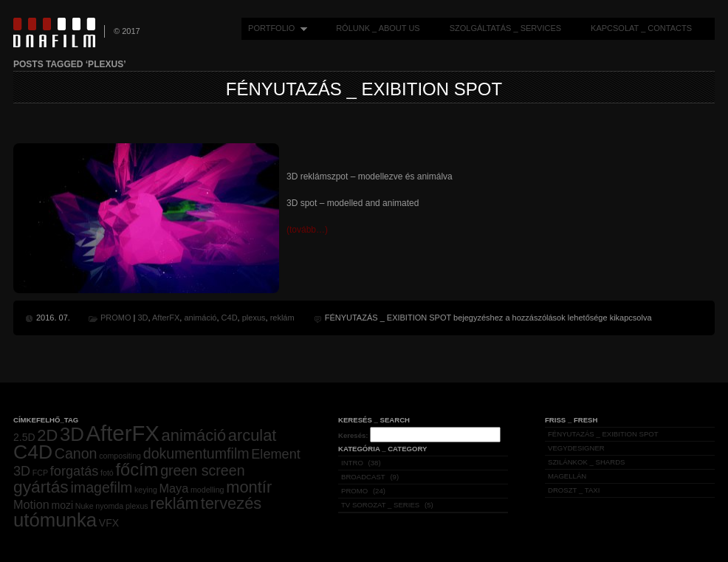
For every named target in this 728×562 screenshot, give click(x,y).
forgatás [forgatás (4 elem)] (75, 471)
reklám (282, 318)
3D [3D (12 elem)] (72, 434)
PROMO (116, 318)
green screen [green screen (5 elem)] (202, 470)
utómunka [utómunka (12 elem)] (55, 520)
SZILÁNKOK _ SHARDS (587, 462)
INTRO (352, 463)
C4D (230, 318)
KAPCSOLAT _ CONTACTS (641, 28)
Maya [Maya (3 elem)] (174, 488)
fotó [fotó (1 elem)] (107, 473)
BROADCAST (363, 477)
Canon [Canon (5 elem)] (76, 453)
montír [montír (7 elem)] (249, 487)
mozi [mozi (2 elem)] (62, 505)
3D (142, 318)
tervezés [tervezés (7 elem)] (231, 503)
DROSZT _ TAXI (574, 490)
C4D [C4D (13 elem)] (33, 452)
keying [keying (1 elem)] (146, 490)
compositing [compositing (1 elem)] (120, 456)
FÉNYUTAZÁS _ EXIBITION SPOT (364, 89)
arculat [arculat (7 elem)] (253, 435)
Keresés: (353, 435)
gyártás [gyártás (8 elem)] (41, 487)
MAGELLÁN (567, 476)
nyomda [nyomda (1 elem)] (109, 506)
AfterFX (166, 318)
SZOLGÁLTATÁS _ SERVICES (505, 28)
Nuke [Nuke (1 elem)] (85, 506)
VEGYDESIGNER (576, 448)
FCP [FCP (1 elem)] (40, 473)
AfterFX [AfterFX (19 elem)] (123, 433)
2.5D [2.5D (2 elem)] (24, 437)
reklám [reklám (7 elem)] (174, 503)
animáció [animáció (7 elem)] (194, 435)
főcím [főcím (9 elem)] (137, 470)
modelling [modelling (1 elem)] (207, 490)
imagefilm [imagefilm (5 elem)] (101, 487)
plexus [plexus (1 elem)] (137, 506)
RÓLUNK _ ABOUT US (378, 28)
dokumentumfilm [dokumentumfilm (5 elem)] (196, 453)
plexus (254, 318)
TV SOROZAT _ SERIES (380, 505)
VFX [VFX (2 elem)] (109, 523)
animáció (200, 318)
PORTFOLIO (274, 28)
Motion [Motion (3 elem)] (31, 504)
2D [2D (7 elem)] (47, 435)
